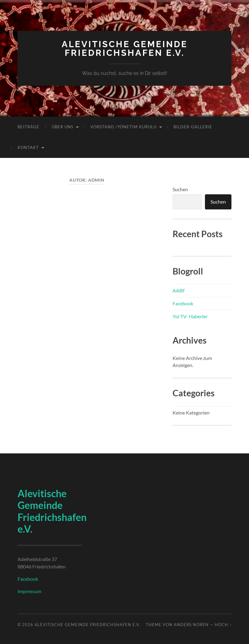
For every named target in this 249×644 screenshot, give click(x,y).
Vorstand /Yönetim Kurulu (123, 127)
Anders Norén (191, 625)
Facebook (183, 303)
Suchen (180, 189)
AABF (179, 290)
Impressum (29, 591)
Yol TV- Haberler (190, 316)
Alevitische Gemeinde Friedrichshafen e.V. (125, 49)
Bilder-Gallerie (193, 127)
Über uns (63, 127)
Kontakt (28, 147)
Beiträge (29, 127)
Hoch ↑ (223, 625)
